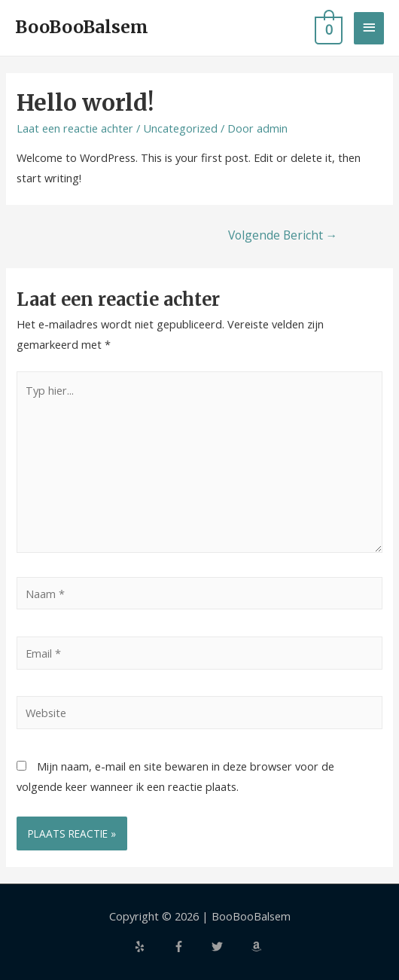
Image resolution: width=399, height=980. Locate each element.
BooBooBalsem (82, 27)
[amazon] (258, 946)
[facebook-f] (191, 946)
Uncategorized (180, 128)
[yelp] (152, 946)
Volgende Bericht (283, 235)
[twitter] (230, 946)
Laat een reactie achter (75, 128)
